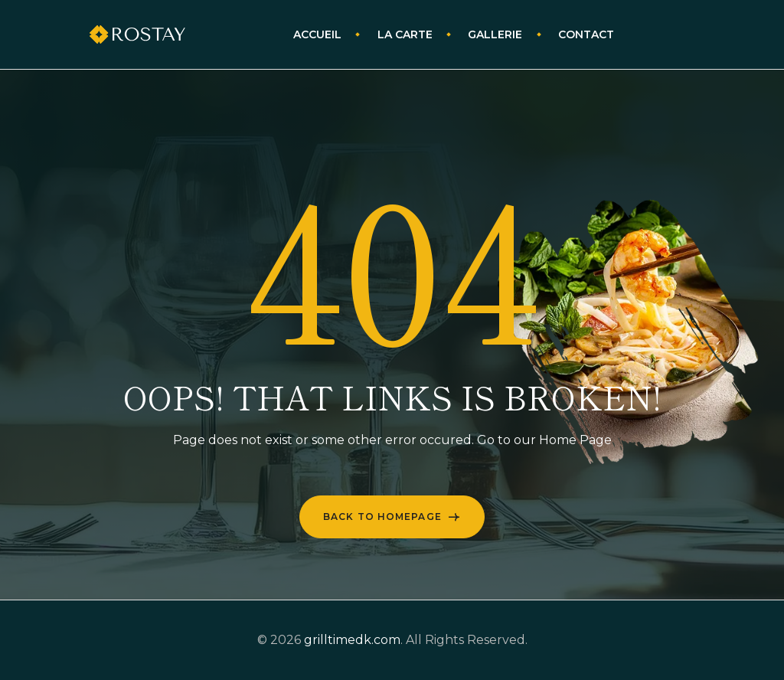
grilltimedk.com (352, 640)
